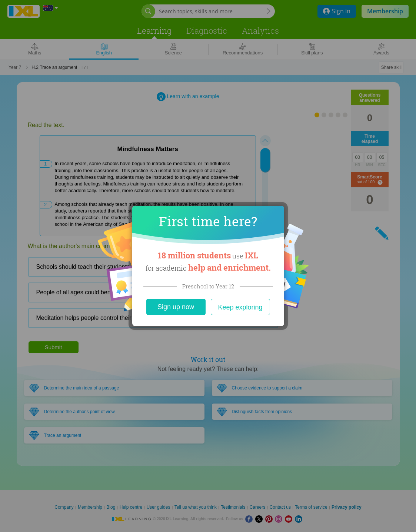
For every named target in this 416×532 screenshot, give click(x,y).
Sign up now (176, 307)
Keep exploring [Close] (240, 307)
